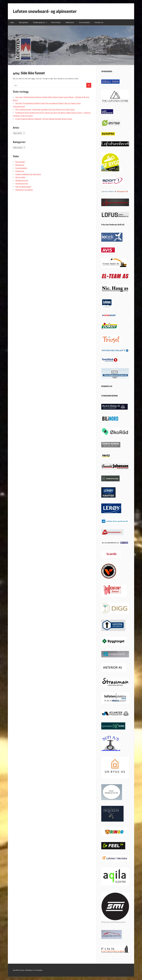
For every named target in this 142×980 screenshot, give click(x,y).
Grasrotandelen (84, 22)
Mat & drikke (56, 22)
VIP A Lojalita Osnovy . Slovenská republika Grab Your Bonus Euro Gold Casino (45, 110)
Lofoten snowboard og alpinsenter (28, 174)
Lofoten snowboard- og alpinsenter (45, 11)
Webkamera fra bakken (24, 190)
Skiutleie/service (22, 184)
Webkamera (70, 22)
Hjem (12, 22)
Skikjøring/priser (40, 22)
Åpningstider (24, 22)
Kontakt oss (99, 22)
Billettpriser (20, 165)
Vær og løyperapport (23, 187)
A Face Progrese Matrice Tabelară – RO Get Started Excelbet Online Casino (44, 119)
